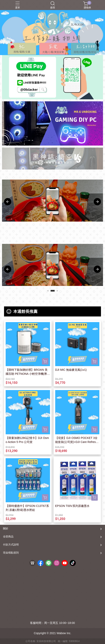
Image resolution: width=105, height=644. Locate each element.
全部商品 (8, 537)
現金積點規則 (11, 553)
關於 (6, 528)
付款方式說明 (11, 545)
